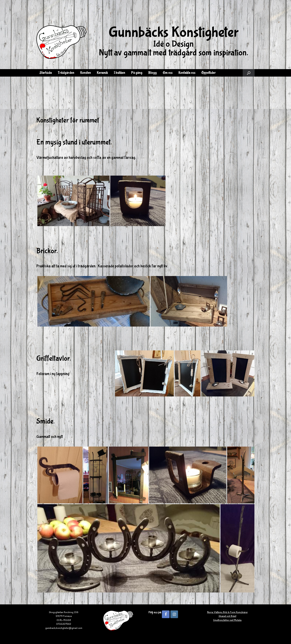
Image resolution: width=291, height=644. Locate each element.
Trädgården (66, 73)
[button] (249, 73)
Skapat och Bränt (227, 616)
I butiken (119, 73)
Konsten (85, 73)
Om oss (168, 73)
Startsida (46, 73)
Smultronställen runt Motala (227, 620)
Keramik (102, 73)
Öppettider (208, 73)
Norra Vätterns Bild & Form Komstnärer (227, 612)
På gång (137, 73)
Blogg (152, 73)
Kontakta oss (187, 73)
